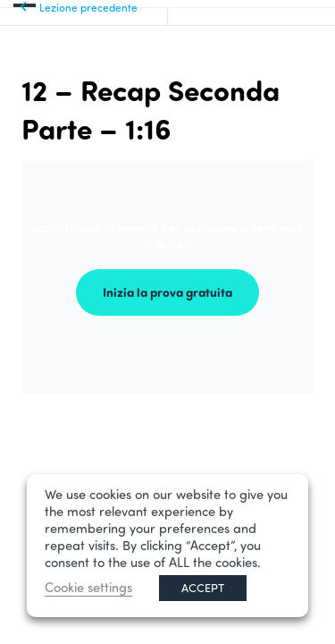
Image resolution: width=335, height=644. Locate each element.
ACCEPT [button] (203, 588)
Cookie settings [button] (88, 587)
